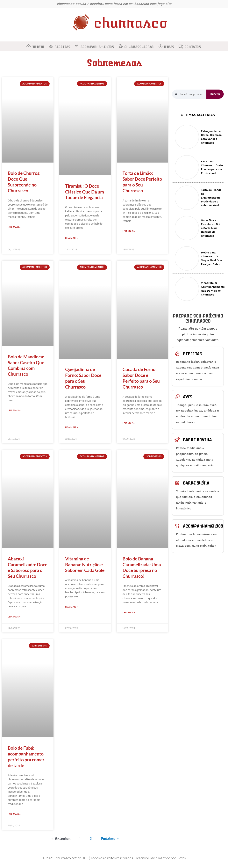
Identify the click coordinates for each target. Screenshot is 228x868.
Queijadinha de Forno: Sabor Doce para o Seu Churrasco (83, 378)
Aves (188, 397)
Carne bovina (197, 440)
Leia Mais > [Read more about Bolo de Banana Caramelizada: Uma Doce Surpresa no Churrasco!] (129, 613)
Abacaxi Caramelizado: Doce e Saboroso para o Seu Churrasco (28, 568)
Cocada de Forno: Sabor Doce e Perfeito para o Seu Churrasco (141, 378)
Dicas (169, 47)
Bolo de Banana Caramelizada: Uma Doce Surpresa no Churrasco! (142, 568)
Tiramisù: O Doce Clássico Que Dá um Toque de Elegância (85, 192)
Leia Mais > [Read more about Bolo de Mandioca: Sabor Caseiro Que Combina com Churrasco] (14, 411)
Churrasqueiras (139, 47)
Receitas (62, 47)
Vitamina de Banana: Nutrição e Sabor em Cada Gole (85, 565)
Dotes (181, 859)
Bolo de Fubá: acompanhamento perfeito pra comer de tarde (26, 757)
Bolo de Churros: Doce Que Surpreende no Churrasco (24, 182)
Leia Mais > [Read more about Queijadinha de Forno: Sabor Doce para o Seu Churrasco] (71, 428)
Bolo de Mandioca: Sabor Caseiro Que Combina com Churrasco (26, 366)
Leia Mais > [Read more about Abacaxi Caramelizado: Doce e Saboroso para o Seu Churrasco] (14, 617)
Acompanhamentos (97, 47)
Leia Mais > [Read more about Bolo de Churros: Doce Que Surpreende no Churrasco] (14, 227)
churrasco (130, 23)
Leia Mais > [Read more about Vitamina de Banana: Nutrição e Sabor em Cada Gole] (71, 607)
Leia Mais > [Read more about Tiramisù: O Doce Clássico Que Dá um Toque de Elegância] (71, 238)
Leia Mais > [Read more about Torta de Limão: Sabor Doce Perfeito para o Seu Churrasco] (129, 231)
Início (38, 47)
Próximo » (110, 840)
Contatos (193, 47)
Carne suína (196, 483)
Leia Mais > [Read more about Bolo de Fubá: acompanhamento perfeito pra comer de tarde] (14, 815)
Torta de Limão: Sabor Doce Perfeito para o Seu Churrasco (142, 182)
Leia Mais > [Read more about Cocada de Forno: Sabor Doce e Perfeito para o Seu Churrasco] (129, 424)
